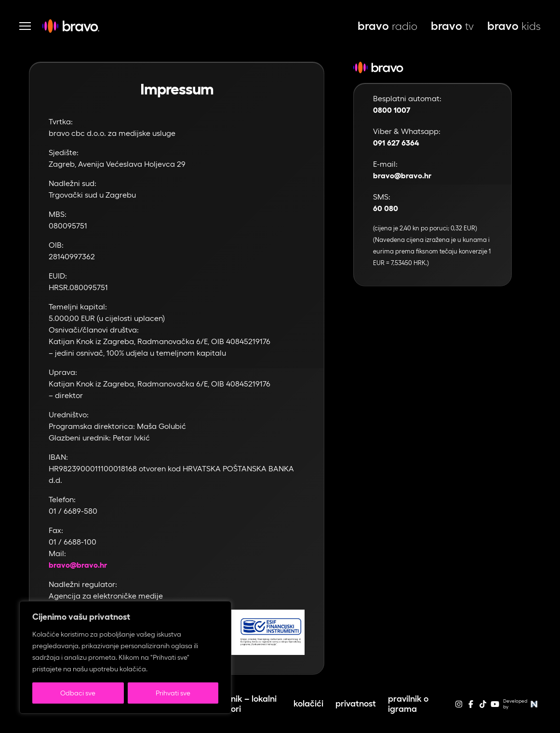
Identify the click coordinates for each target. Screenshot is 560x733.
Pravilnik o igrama (408, 704)
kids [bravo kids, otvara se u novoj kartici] (514, 26)
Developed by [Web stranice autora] (522, 704)
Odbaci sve (78, 693)
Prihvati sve (173, 693)
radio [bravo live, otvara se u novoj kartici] (387, 26)
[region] (125, 657)
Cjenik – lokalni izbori (248, 704)
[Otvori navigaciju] (25, 26)
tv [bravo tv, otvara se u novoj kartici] (452, 26)
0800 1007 (392, 110)
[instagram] (459, 707)
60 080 (386, 208)
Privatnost (356, 703)
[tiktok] (483, 707)
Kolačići (308, 703)
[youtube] (495, 707)
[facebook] (471, 707)
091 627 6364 (396, 143)
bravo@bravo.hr (78, 565)
